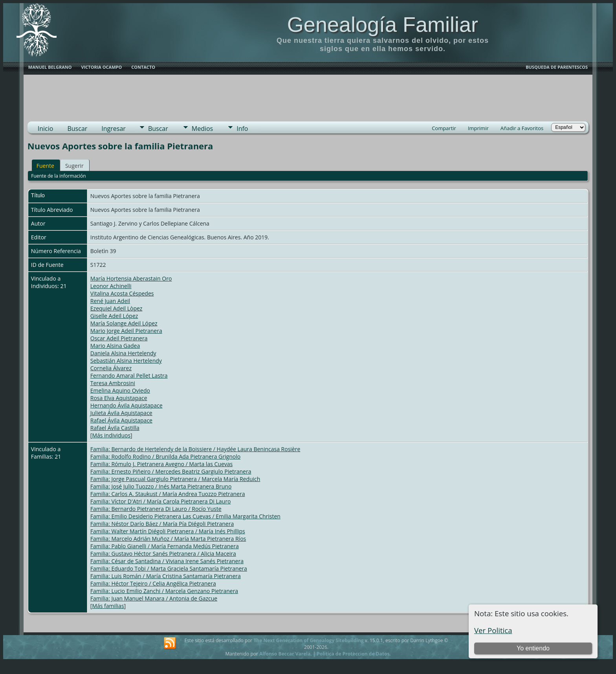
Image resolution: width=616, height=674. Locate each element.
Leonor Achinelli (111, 286)
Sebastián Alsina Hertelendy (126, 361)
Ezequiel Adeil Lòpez (116, 308)
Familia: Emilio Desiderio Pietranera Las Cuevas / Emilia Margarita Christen (185, 516)
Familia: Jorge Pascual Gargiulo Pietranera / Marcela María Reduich (175, 479)
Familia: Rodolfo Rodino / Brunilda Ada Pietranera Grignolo (165, 456)
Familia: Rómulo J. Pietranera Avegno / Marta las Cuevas (161, 464)
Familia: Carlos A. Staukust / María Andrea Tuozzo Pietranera (168, 494)
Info (242, 129)
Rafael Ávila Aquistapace (121, 420)
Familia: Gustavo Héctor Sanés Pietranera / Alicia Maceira (163, 554)
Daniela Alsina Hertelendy (123, 353)
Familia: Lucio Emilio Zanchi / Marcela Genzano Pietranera (164, 591)
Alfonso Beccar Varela (285, 654)
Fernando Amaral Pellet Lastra (129, 376)
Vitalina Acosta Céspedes (122, 293)
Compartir (444, 128)
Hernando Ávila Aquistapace (126, 405)
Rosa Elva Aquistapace (119, 398)
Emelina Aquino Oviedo (120, 390)
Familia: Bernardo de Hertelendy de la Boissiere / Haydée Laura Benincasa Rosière (195, 449)
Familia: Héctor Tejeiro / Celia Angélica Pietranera (153, 583)
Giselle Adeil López (114, 316)
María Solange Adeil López (124, 323)
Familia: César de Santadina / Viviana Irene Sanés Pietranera (167, 561)
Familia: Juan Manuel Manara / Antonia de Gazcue (154, 598)
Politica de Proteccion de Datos (353, 654)
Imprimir (478, 128)
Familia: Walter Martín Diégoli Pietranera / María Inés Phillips (168, 531)
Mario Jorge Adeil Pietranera (126, 331)
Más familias (108, 606)
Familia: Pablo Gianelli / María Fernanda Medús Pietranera (165, 546)
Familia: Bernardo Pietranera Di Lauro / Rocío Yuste (156, 509)
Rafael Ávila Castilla (115, 428)
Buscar (77, 129)
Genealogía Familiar (383, 24)
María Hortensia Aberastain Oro (131, 278)
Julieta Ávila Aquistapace (121, 413)
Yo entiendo (533, 648)
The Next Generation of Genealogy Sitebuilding (308, 640)
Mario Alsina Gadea (115, 346)
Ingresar (114, 129)
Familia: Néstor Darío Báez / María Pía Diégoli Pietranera (162, 524)
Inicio (46, 129)
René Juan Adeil (110, 301)
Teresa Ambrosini (113, 383)
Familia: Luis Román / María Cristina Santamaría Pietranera (166, 576)
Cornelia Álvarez (111, 368)
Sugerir (74, 166)
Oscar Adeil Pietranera (119, 338)
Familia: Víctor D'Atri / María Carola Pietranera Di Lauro (161, 501)
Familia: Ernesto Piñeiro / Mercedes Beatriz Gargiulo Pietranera (171, 471)
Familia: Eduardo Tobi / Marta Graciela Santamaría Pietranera (169, 568)
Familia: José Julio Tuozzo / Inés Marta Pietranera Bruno (161, 486)
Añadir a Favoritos (522, 128)
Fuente (45, 166)
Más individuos (111, 435)
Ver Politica (493, 630)
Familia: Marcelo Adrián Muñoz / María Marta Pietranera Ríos (168, 539)
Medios (202, 129)
